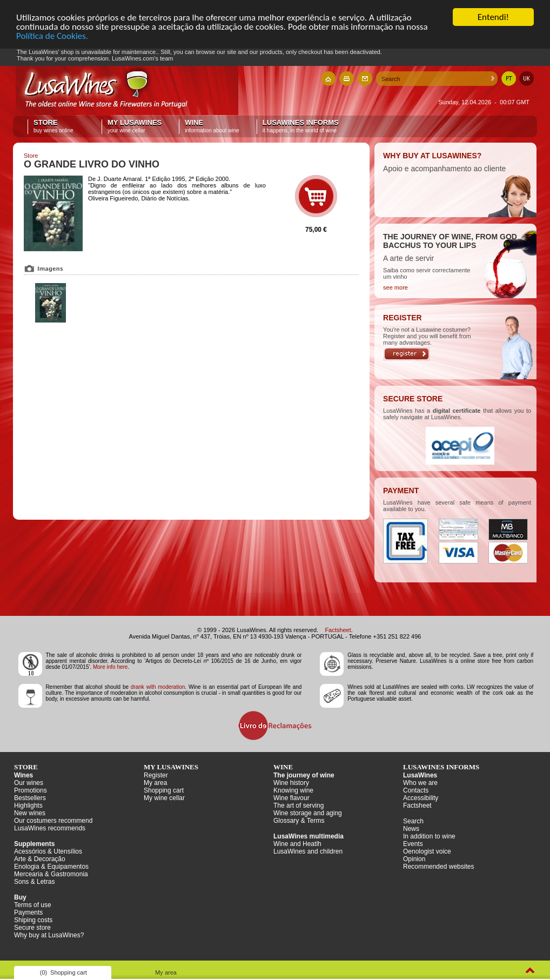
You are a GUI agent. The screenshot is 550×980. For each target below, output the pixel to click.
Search (413, 821)
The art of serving (299, 806)
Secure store (32, 928)
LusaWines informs (301, 126)
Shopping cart (164, 790)
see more (395, 287)
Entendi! (493, 17)
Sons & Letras (34, 882)
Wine (212, 126)
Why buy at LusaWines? (49, 935)
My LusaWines (135, 126)
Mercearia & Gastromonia (51, 874)
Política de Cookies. (52, 36)
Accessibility (421, 798)
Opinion (414, 859)
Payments (28, 912)
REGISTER (403, 318)
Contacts (416, 790)
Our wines (29, 783)
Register (156, 775)
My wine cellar (164, 798)
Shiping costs (33, 920)
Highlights (28, 806)
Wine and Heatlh (297, 844)
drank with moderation (158, 687)
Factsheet (338, 630)
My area (155, 783)
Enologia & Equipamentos (51, 867)
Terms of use (33, 905)
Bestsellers (30, 798)
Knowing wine (293, 790)
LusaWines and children (308, 851)
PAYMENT (401, 491)
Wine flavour (291, 798)
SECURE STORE (413, 399)
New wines (30, 813)
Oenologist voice (427, 851)
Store (59, 126)
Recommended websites (438, 867)
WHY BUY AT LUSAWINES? (432, 156)
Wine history (291, 783)
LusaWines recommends (50, 828)
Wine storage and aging (308, 813)
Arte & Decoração (40, 859)
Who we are (420, 783)
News (411, 829)
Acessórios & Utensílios (48, 851)
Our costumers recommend (53, 821)
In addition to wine (429, 836)
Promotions (31, 790)
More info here (110, 667)
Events (413, 844)
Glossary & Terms (299, 821)
